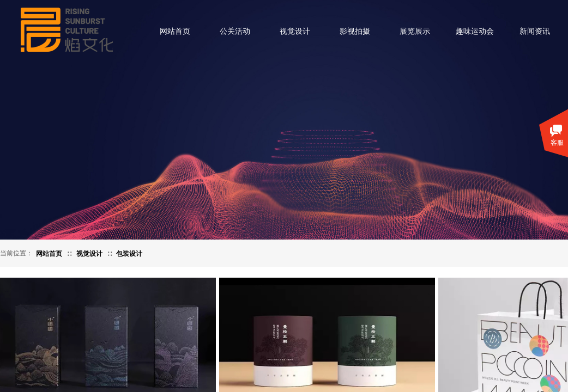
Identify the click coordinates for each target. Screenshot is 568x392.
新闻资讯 (535, 31)
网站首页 (175, 31)
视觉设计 (295, 31)
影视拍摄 (355, 31)
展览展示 (415, 31)
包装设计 (129, 254)
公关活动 (235, 31)
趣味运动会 (475, 31)
